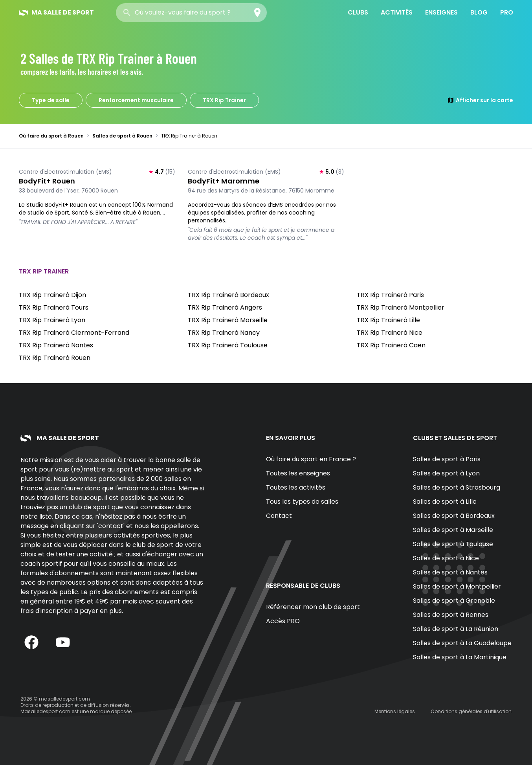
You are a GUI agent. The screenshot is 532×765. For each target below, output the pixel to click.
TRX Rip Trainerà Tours (54, 307)
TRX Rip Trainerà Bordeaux (228, 295)
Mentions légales (395, 711)
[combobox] (191, 13)
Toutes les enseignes (298, 473)
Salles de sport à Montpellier (457, 586)
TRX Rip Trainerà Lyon (52, 320)
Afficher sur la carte (480, 100)
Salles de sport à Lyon (446, 473)
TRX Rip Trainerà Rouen (55, 358)
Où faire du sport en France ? (311, 459)
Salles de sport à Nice (446, 558)
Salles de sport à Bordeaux (454, 516)
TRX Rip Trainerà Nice (390, 333)
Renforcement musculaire (136, 100)
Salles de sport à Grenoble (454, 601)
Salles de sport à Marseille (453, 530)
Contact (279, 516)
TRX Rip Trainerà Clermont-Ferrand (74, 333)
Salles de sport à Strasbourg (457, 487)
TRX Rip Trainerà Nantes (56, 345)
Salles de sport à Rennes (451, 615)
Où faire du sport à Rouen (51, 136)
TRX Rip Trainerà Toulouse (228, 345)
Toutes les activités (296, 487)
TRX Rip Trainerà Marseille (228, 320)
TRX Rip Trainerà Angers (225, 307)
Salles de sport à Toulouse (453, 544)
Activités (397, 12)
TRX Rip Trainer (224, 100)
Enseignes (441, 12)
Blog (479, 12)
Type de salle (51, 100)
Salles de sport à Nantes (450, 572)
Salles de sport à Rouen (122, 136)
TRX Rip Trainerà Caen (391, 345)
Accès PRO (283, 621)
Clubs (358, 12)
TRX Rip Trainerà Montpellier (401, 307)
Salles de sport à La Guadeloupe (462, 643)
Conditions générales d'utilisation (471, 711)
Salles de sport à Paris (447, 459)
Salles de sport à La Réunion (456, 629)
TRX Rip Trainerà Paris (390, 295)
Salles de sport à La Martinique (460, 657)
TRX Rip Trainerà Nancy (224, 333)
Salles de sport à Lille (445, 502)
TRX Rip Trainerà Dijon (52, 295)
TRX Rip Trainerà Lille (388, 320)
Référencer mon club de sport (313, 607)
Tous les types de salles (302, 502)
